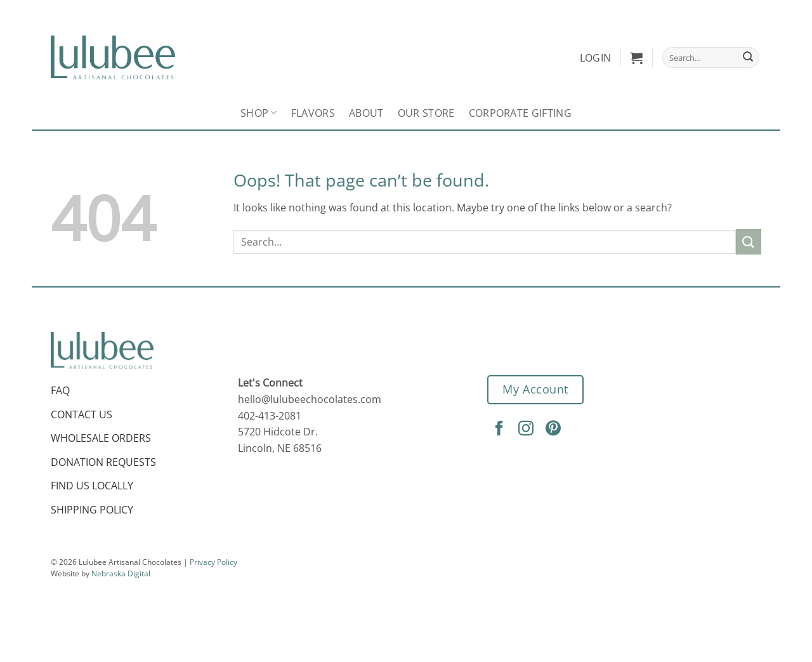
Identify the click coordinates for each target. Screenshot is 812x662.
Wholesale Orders (101, 438)
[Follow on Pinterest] (555, 429)
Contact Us (82, 414)
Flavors (313, 113)
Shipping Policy (92, 510)
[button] (636, 58)
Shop (259, 113)
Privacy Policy (213, 562)
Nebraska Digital (121, 573)
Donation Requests (103, 462)
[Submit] (748, 58)
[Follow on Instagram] (528, 429)
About (366, 113)
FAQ (60, 390)
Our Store (426, 113)
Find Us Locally (92, 486)
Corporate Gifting (520, 113)
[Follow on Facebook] (501, 429)
